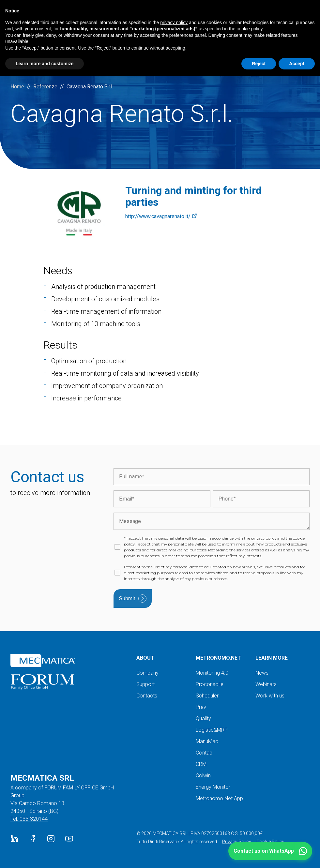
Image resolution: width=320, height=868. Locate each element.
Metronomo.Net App (219, 798)
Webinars (266, 684)
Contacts (147, 696)
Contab (204, 753)
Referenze (45, 87)
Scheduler (207, 696)
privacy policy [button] (174, 22)
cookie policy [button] (249, 29)
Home (17, 87)
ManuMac (207, 741)
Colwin (203, 776)
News (262, 673)
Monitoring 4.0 (212, 673)
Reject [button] (259, 64)
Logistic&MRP (212, 730)
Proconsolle (210, 684)
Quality (203, 718)
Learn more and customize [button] (45, 64)
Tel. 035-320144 (29, 819)
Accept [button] (297, 64)
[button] (270, 851)
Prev (201, 707)
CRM (201, 764)
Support (145, 684)
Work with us (270, 696)
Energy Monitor (213, 787)
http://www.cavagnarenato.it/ (161, 217)
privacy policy (264, 538)
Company (147, 673)
